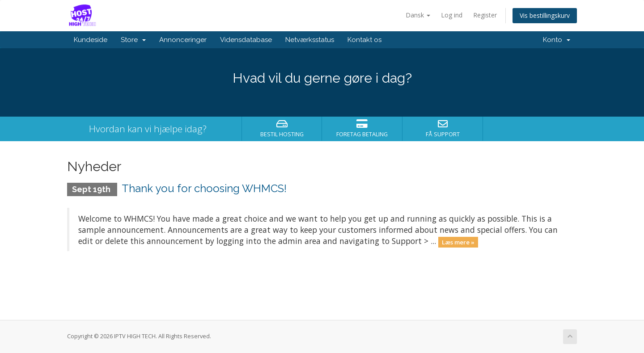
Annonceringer (183, 40)
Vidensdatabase (246, 40)
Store (133, 40)
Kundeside (91, 40)
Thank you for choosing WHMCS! (204, 188)
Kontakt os (364, 40)
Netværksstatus (310, 40)
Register (485, 15)
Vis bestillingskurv (545, 15)
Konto (557, 40)
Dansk (418, 15)
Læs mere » (458, 242)
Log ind (452, 15)
